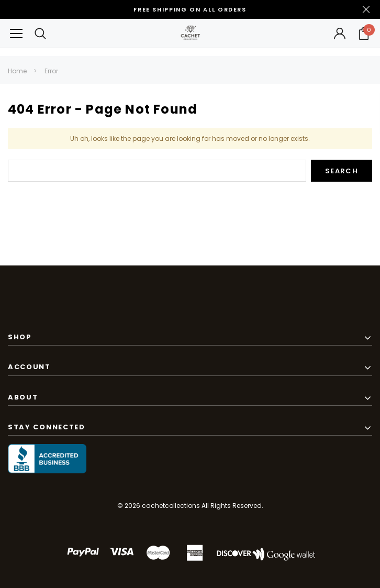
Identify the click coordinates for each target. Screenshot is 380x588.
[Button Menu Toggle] (16, 33)
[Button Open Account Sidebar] (340, 34)
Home (17, 71)
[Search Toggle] (40, 33)
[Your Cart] (364, 34)
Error (51, 71)
